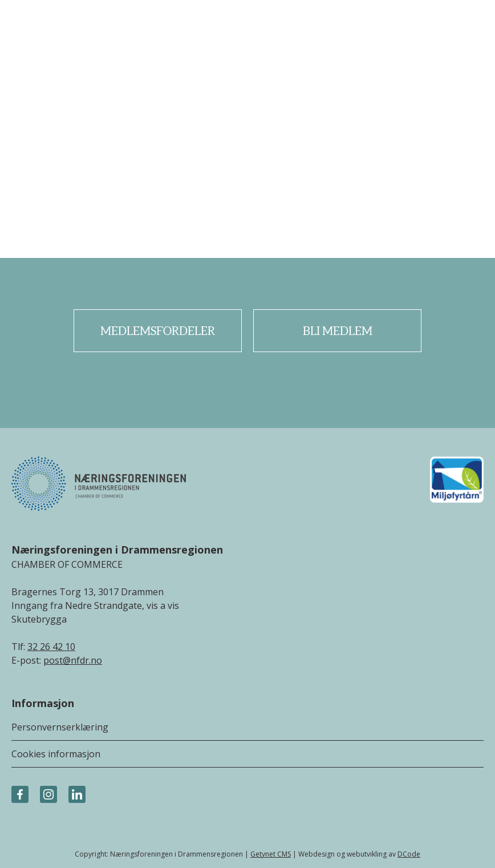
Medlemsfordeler (158, 331)
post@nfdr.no (73, 660)
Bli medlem (338, 331)
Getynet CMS (271, 854)
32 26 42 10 (51, 647)
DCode (409, 854)
